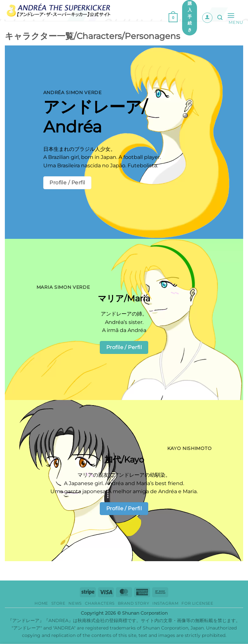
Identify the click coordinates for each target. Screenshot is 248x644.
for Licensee (197, 603)
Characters (100, 603)
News (75, 603)
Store (58, 603)
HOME (41, 603)
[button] (173, 18)
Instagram (165, 603)
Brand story (134, 603)
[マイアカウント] (207, 18)
